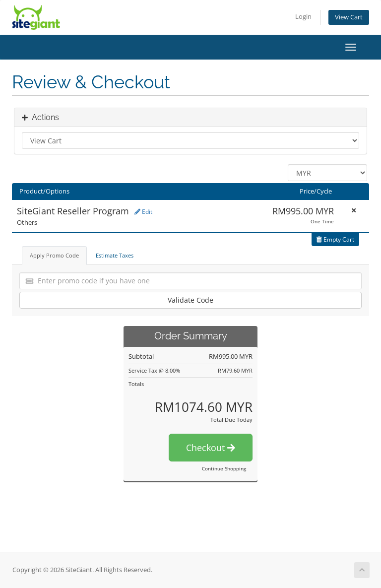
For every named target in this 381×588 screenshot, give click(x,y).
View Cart (349, 17)
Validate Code (190, 300)
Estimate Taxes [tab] (115, 255)
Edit (143, 212)
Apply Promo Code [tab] (54, 255)
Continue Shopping (224, 468)
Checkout (211, 448)
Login (303, 17)
